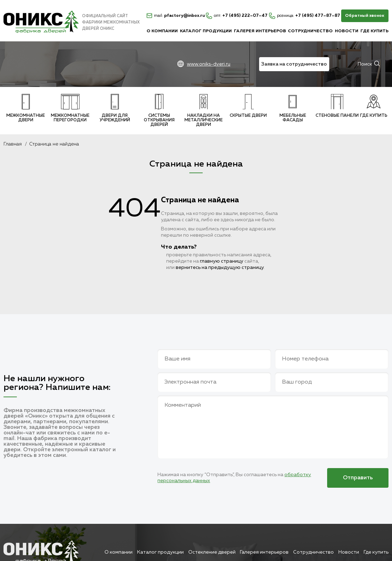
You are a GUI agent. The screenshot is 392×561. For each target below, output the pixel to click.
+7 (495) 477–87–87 (305, 16)
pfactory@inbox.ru (176, 16)
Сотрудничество (310, 31)
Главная (13, 144)
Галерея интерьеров (260, 31)
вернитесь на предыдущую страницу (220, 268)
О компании (162, 31)
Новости (347, 31)
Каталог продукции (206, 31)
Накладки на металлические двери (204, 110)
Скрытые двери (248, 106)
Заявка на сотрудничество (294, 64)
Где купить (374, 31)
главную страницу (222, 261)
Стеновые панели (337, 106)
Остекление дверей (212, 552)
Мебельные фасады (293, 108)
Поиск (365, 64)
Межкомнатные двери (26, 108)
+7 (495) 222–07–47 (237, 16)
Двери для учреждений (115, 108)
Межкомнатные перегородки (70, 108)
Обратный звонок (365, 16)
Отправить (358, 478)
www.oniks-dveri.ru (209, 64)
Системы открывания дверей (159, 110)
